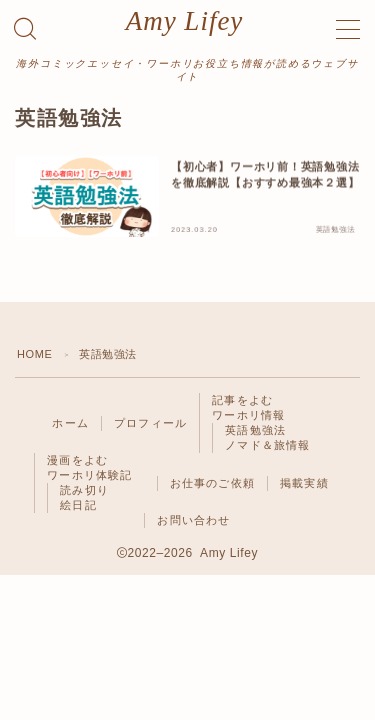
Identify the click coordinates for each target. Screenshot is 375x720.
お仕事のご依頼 (212, 483)
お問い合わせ (193, 520)
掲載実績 (304, 483)
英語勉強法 (255, 430)
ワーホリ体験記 (89, 475)
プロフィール (150, 423)
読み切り (84, 490)
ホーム (70, 423)
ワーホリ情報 (248, 415)
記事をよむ (242, 400)
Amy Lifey (185, 21)
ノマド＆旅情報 (267, 445)
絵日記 (78, 505)
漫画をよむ (77, 460)
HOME (34, 354)
